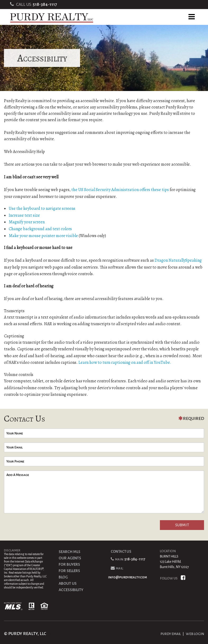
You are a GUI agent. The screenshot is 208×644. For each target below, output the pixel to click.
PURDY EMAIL (171, 634)
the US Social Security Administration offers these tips (120, 190)
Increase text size (24, 215)
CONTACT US (121, 552)
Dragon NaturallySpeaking (178, 260)
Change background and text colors (40, 229)
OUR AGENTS (70, 558)
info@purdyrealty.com (128, 577)
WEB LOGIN (195, 634)
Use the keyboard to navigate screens (42, 208)
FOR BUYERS (69, 564)
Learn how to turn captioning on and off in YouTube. (125, 362)
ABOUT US (68, 583)
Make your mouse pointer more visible (43, 236)
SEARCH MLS (70, 552)
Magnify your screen (27, 222)
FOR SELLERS (69, 571)
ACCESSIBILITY (71, 590)
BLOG (63, 577)
